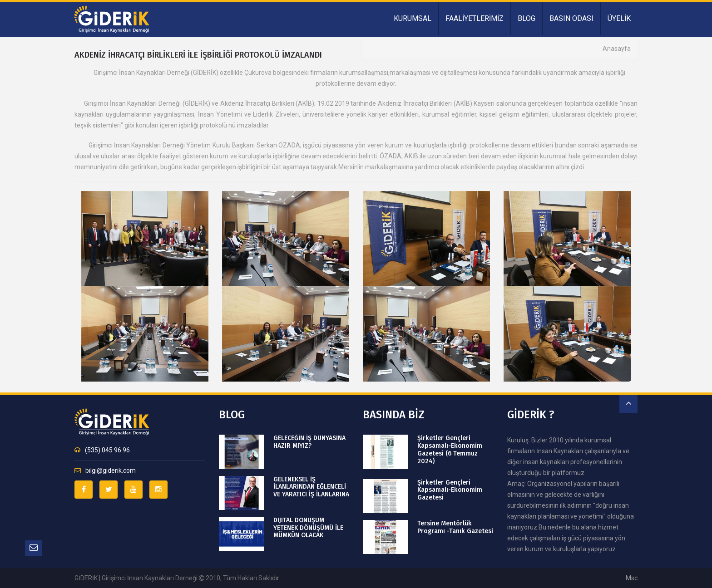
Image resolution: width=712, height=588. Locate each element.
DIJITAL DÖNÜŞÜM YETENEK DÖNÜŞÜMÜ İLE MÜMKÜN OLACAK (308, 528)
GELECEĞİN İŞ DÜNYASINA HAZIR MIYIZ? (309, 442)
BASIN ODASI (571, 18)
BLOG (527, 18)
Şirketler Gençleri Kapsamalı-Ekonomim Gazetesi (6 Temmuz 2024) (450, 450)
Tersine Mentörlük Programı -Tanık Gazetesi (455, 527)
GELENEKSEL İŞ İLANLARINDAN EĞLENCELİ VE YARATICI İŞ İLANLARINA (311, 487)
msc (632, 578)
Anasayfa (617, 49)
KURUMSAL (413, 18)
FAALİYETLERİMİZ (475, 18)
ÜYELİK (619, 18)
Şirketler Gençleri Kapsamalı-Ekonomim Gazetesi (450, 490)
